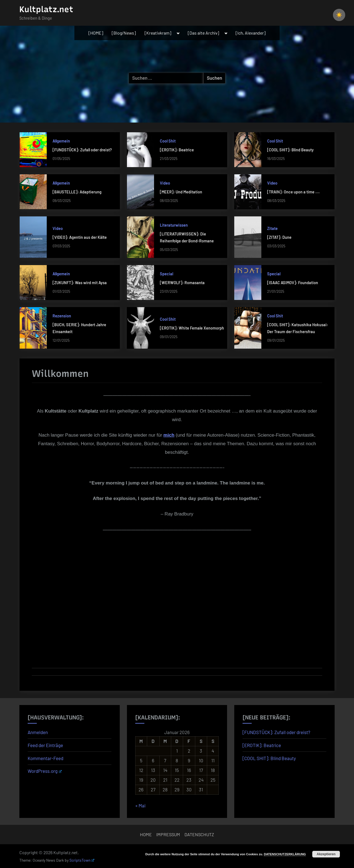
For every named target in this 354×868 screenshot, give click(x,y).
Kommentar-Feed (45, 758)
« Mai (140, 805)
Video (165, 183)
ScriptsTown (82, 860)
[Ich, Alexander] (251, 33)
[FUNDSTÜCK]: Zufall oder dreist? (82, 150)
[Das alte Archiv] (203, 33)
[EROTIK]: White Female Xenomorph (192, 328)
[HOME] (96, 33)
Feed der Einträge (45, 745)
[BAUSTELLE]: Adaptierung (77, 192)
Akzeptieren (326, 854)
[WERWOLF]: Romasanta (182, 283)
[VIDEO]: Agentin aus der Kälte (80, 237)
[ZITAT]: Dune (279, 237)
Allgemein (61, 141)
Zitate (272, 228)
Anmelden (38, 732)
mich (169, 435)
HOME (146, 834)
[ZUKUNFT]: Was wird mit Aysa (80, 283)
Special (166, 274)
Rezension (62, 316)
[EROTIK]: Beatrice (177, 150)
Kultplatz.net (46, 9)
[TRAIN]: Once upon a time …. (293, 192)
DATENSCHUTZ (199, 834)
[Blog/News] (124, 33)
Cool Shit (168, 141)
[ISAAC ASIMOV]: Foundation (293, 283)
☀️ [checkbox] (339, 15)
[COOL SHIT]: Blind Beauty (290, 150)
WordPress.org (45, 771)
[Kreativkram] (158, 33)
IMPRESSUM (168, 834)
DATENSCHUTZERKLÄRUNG (285, 854)
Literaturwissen (174, 225)
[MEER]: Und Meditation (181, 192)
